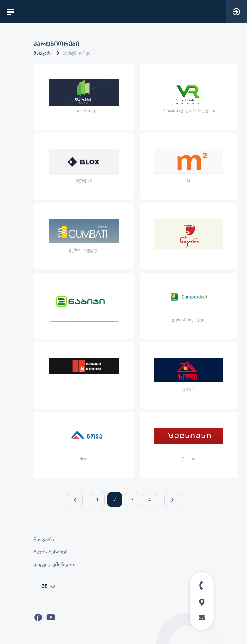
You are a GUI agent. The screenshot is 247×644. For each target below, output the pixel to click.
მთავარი (43, 53)
